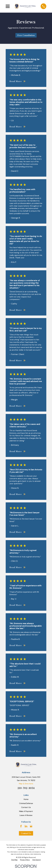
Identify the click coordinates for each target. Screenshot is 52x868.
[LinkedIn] (26, 826)
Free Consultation (26, 35)
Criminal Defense (26, 803)
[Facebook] (21, 826)
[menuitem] (14, 860)
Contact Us (26, 807)
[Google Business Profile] (31, 826)
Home (26, 799)
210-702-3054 (26, 788)
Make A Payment (26, 811)
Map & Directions (26, 784)
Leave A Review (26, 815)
